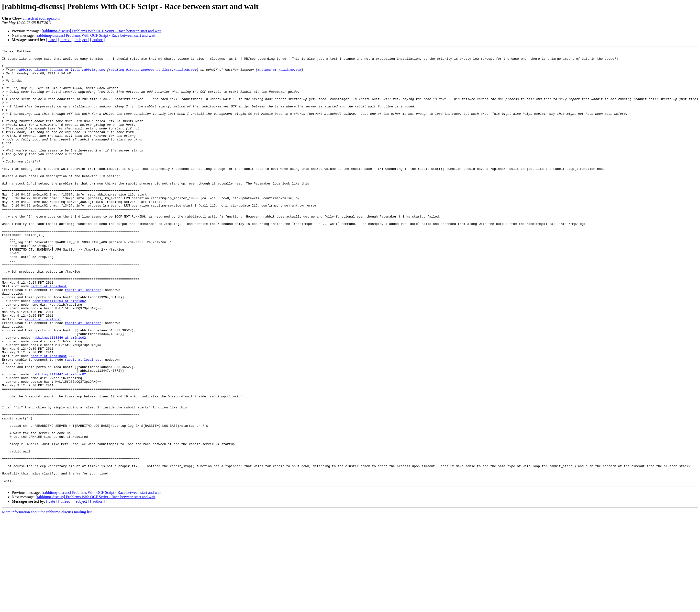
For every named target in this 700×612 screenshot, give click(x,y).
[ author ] (98, 40)
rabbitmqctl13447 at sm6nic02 (59, 439)
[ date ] (52, 40)
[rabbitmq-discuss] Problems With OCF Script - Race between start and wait (102, 31)
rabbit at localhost (49, 334)
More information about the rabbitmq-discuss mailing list (47, 599)
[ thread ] (65, 40)
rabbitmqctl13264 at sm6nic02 (59, 351)
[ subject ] (81, 40)
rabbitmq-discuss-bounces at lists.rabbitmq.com (61, 74)
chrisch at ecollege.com (41, 18)
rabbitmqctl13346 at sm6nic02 (59, 395)
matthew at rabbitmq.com (279, 74)
